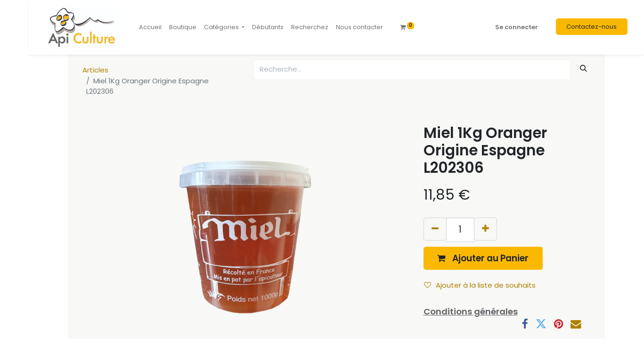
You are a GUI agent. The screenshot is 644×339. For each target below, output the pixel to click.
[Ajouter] (485, 229)
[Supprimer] (435, 229)
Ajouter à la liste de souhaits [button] (480, 285)
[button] (483, 258)
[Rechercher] (583, 69)
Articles (95, 70)
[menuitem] (150, 27)
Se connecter (517, 27)
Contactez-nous (591, 27)
